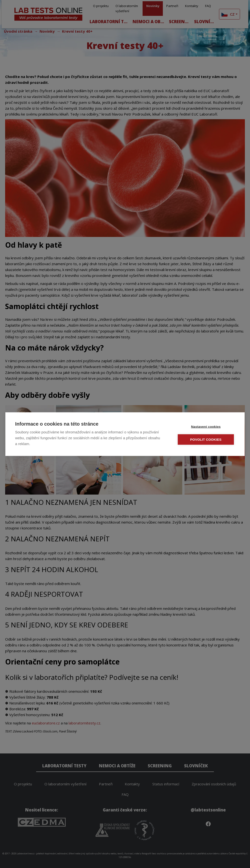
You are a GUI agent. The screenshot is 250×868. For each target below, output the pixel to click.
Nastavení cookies (206, 426)
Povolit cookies (206, 439)
